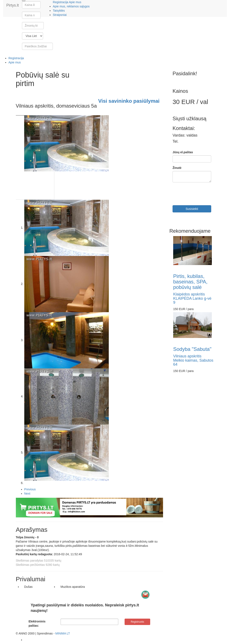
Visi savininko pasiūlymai (129, 101)
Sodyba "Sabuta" (192, 349)
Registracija (61, 2)
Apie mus (75, 2)
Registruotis (137, 622)
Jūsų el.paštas (183, 152)
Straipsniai (60, 15)
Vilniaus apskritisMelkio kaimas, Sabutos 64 (193, 360)
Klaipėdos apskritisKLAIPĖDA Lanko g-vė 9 (192, 298)
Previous (30, 489)
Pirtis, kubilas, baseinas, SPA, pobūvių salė (190, 282)
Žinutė (177, 168)
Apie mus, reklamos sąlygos (71, 6)
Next (27, 494)
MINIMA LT (63, 633)
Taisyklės (59, 11)
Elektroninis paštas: (37, 623)
